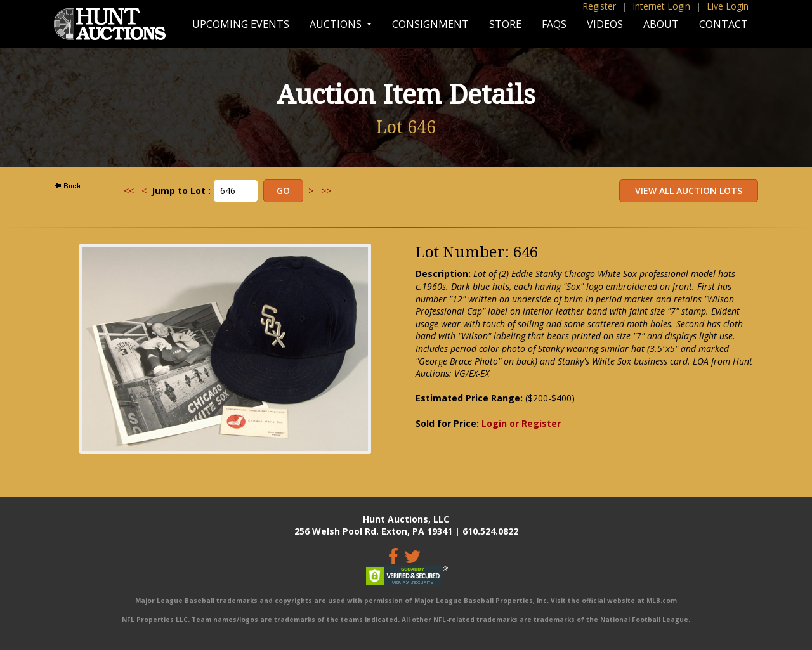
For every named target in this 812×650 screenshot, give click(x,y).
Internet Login (661, 6)
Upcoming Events (241, 24)
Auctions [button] (337, 24)
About (661, 24)
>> (326, 191)
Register (599, 6)
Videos (605, 24)
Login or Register (521, 423)
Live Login (728, 6)
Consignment (430, 24)
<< (129, 191)
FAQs (554, 24)
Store (505, 24)
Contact (724, 24)
